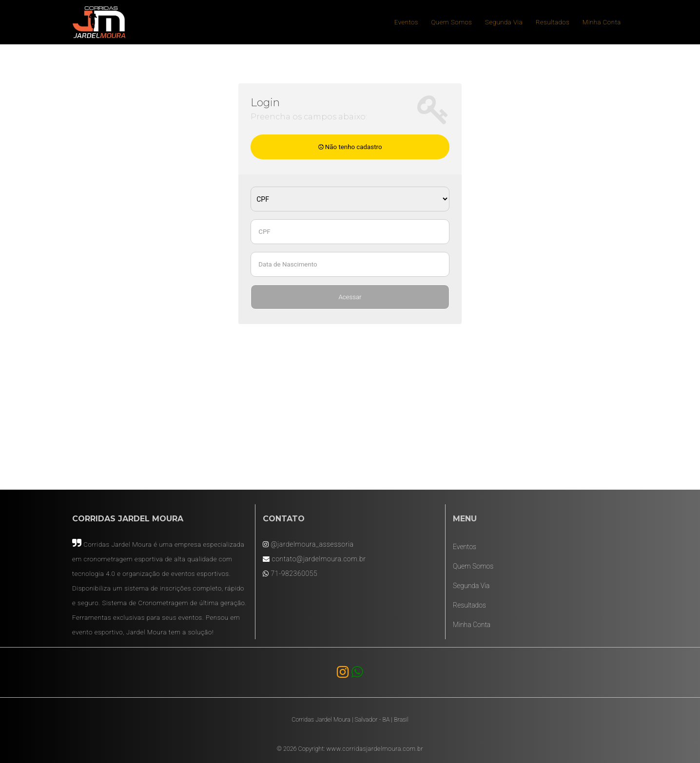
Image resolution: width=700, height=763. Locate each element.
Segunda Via (504, 22)
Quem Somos (452, 22)
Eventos (406, 22)
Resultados (553, 22)
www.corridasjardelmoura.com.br (375, 749)
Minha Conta (602, 22)
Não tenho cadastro (350, 147)
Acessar (350, 297)
